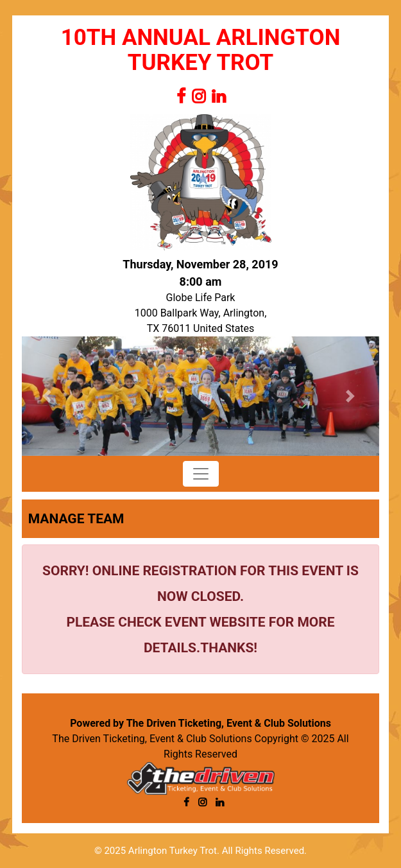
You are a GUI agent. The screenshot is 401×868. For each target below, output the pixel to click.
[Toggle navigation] (201, 474)
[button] (49, 396)
